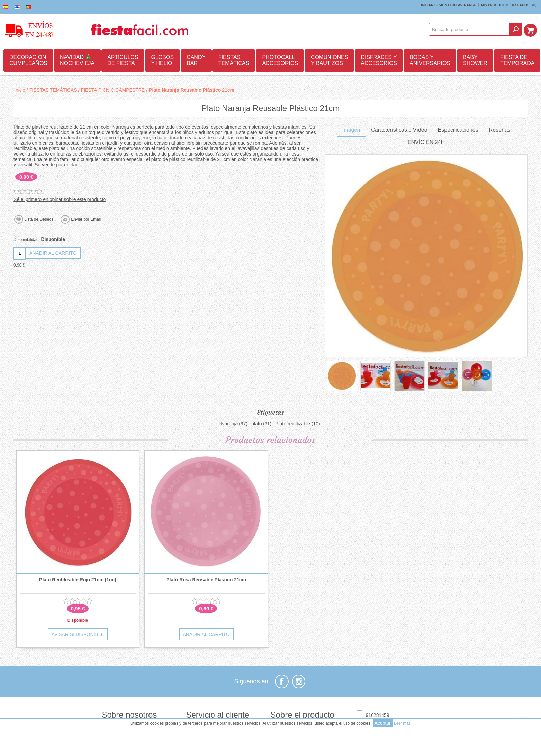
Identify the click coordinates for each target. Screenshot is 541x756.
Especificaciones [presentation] (458, 130)
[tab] (351, 130)
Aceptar (383, 723)
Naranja (229, 424)
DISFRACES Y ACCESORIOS (379, 60)
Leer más (402, 723)
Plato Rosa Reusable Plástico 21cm (206, 580)
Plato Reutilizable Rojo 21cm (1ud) (78, 580)
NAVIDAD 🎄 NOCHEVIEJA (77, 60)
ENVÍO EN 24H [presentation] (426, 142)
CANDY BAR (196, 60)
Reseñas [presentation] (500, 130)
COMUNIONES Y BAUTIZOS (329, 60)
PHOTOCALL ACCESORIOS (280, 60)
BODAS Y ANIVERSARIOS (430, 60)
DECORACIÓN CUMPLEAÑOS (28, 60)
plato (256, 424)
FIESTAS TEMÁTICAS (234, 60)
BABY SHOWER (475, 60)
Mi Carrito (531, 29)
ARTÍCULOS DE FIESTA (123, 60)
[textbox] (470, 29)
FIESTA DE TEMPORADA (517, 60)
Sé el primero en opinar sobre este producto (60, 199)
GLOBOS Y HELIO (163, 60)
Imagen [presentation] (351, 130)
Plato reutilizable (293, 424)
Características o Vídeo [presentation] (399, 130)
